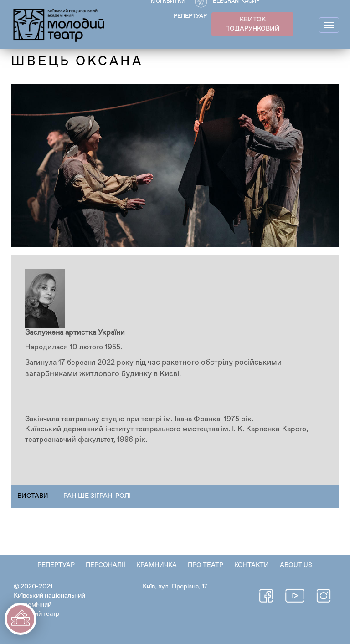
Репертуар (56, 565)
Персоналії (106, 565)
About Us (296, 565)
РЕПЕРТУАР (190, 16)
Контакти (252, 565)
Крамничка (157, 565)
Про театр (206, 565)
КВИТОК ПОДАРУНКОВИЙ (252, 24)
